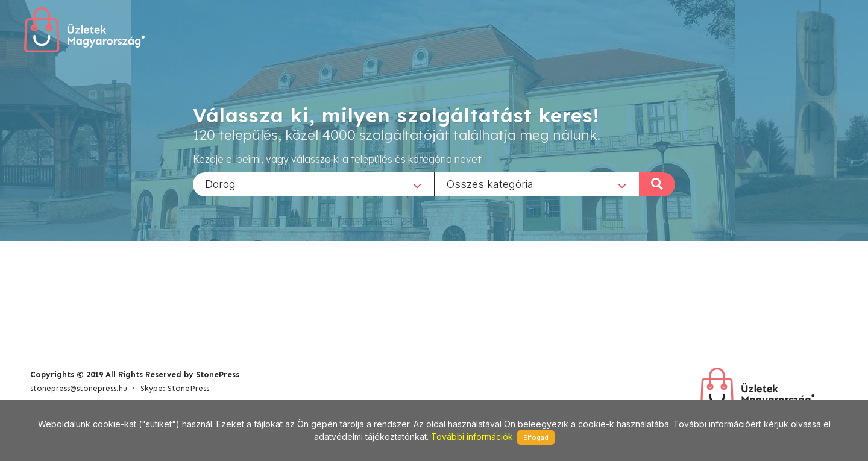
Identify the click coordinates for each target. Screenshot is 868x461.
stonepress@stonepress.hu (79, 388)
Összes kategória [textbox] (490, 183)
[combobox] (313, 184)
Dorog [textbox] (220, 183)
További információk (472, 437)
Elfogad (536, 437)
